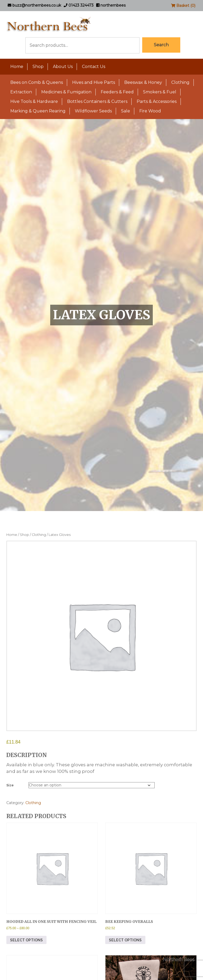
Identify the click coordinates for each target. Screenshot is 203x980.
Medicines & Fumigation (66, 92)
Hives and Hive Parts (94, 82)
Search (161, 45)
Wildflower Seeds (93, 111)
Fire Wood (150, 111)
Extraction (21, 92)
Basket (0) (183, 6)
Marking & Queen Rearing (38, 111)
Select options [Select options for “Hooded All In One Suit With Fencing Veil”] (26, 940)
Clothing (180, 82)
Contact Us (94, 67)
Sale (126, 111)
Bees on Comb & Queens (37, 82)
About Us (63, 67)
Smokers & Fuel (160, 92)
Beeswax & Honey (143, 82)
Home (17, 67)
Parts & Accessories (157, 101)
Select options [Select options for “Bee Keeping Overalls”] (125, 940)
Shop (38, 67)
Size (10, 785)
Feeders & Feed (117, 92)
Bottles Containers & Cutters (97, 101)
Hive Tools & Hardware (34, 101)
